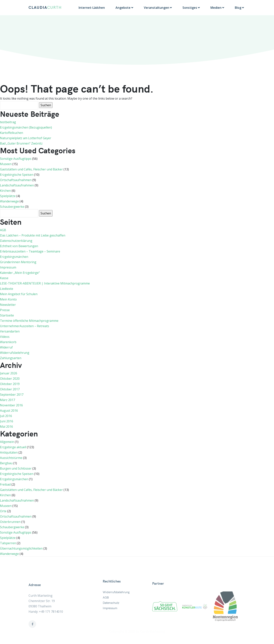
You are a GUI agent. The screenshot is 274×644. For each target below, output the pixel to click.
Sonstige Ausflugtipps (16, 159)
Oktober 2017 (10, 389)
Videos (5, 337)
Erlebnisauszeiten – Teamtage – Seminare (30, 251)
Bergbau (6, 463)
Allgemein (7, 442)
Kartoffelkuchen (12, 133)
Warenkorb (8, 342)
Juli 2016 (6, 416)
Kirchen (5, 191)
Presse (5, 310)
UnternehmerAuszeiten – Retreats (25, 326)
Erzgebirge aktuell (13, 447)
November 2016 (11, 405)
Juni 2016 (7, 421)
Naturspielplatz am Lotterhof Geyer (26, 138)
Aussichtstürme (11, 458)
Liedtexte (7, 289)
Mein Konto (8, 299)
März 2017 (8, 400)
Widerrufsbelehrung (15, 353)
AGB (3, 230)
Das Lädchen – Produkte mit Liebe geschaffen (33, 235)
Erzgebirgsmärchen (14, 257)
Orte (3, 511)
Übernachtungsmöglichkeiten (21, 548)
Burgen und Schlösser (16, 468)
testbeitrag (8, 122)
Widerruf (6, 347)
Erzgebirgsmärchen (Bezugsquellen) (26, 127)
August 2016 (9, 411)
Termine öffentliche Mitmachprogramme (29, 321)
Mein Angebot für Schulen (19, 294)
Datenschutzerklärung (16, 241)
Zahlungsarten (11, 358)
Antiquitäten (9, 452)
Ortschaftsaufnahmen (16, 180)
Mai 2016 (6, 427)
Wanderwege (9, 201)
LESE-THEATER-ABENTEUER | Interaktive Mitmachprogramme (45, 283)
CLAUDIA (45, 8)
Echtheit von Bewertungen (19, 246)
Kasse (4, 278)
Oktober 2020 (10, 379)
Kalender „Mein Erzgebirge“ (20, 273)
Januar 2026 (9, 373)
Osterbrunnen (10, 522)
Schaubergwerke (12, 207)
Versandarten (10, 331)
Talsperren (8, 543)
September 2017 (12, 395)
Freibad (5, 484)
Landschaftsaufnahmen (17, 185)
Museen (6, 164)
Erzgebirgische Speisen (17, 175)
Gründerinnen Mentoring (18, 262)
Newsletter (8, 305)
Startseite (7, 315)
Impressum (8, 267)
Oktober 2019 (10, 384)
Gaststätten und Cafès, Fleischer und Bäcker (31, 169)
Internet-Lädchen (92, 8)
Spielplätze (8, 196)
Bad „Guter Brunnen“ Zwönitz (21, 143)
